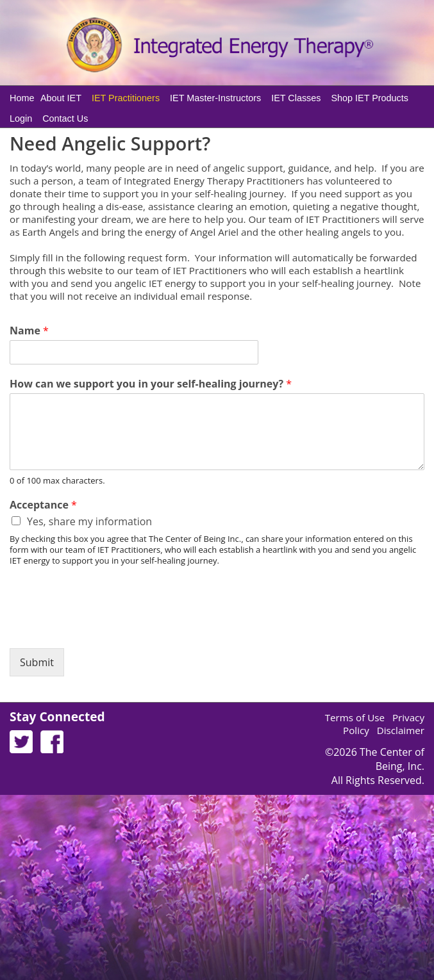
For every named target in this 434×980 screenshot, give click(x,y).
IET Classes (296, 98)
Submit (37, 662)
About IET (61, 98)
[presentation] (107, 627)
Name (29, 331)
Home (22, 98)
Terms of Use (355, 717)
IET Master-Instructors (215, 98)
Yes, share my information (89, 521)
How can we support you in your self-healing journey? (151, 384)
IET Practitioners (126, 98)
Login (21, 118)
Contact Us (65, 118)
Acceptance (43, 505)
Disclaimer (401, 730)
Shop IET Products (370, 98)
